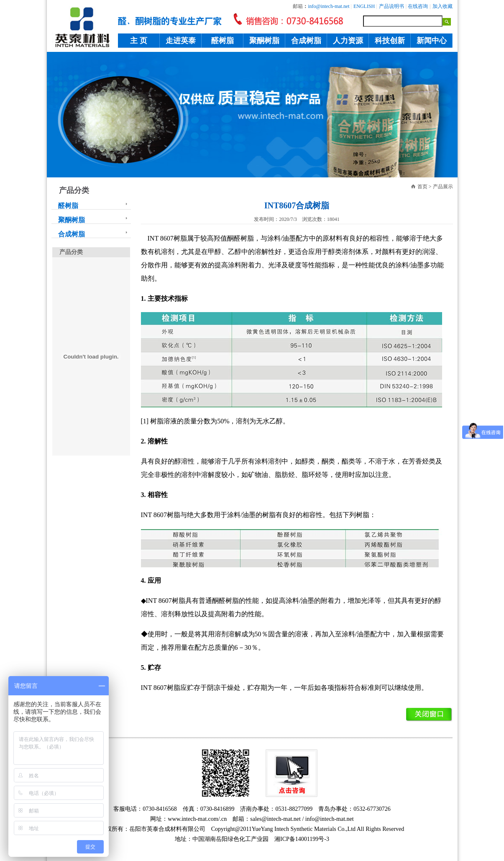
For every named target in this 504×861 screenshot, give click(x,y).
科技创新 (390, 41)
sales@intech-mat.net (275, 819)
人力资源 (348, 41)
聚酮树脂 (264, 41)
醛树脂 (223, 41)
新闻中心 (432, 41)
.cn (224, 819)
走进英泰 (181, 41)
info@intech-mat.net (330, 819)
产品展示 (443, 187)
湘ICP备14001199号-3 (302, 839)
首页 (422, 187)
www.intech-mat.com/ (194, 819)
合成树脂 (306, 41)
